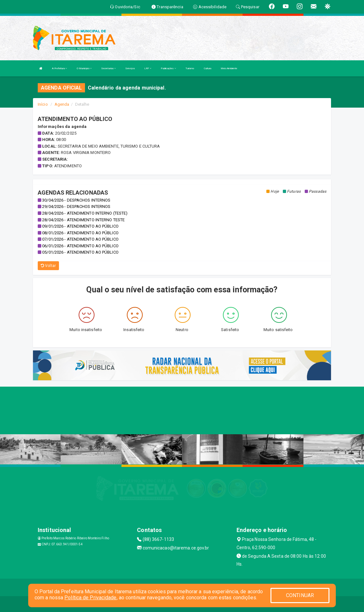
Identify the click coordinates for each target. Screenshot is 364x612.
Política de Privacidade (90, 598)
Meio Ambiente (229, 68)
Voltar (48, 266)
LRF (148, 68)
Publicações (168, 68)
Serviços (130, 68)
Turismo (190, 68)
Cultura (208, 68)
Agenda (62, 104)
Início (43, 104)
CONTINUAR (300, 595)
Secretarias (108, 68)
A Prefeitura (59, 68)
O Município (84, 68)
